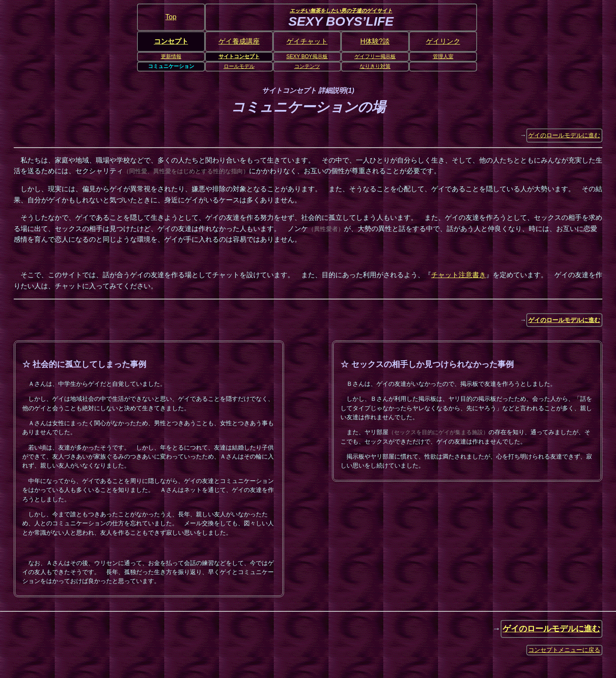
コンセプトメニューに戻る (564, 650)
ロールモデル (239, 66)
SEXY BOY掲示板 (307, 56)
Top (171, 17)
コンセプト (171, 41)
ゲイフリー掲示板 (375, 56)
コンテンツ (307, 66)
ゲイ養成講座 (239, 41)
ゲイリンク (443, 41)
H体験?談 (375, 41)
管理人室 (443, 56)
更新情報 (171, 56)
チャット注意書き (459, 275)
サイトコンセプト (239, 56)
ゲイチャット (307, 41)
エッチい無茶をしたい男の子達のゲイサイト (341, 11)
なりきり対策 (375, 66)
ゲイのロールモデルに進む (564, 135)
